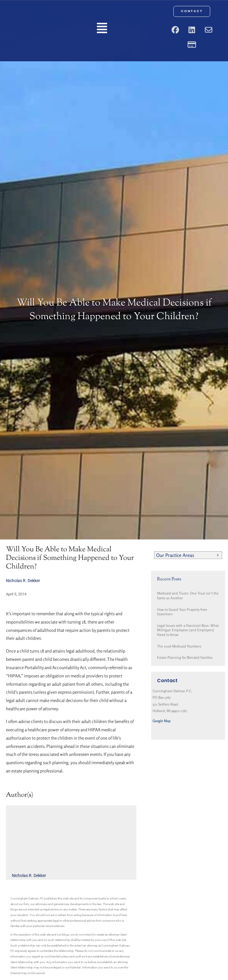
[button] (102, 29)
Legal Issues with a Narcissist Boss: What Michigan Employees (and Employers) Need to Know (188, 630)
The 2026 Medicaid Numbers (179, 646)
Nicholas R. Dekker (23, 581)
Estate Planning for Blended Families (185, 657)
